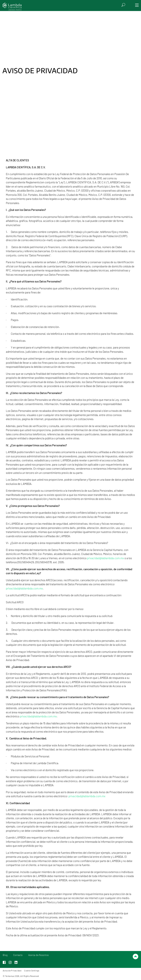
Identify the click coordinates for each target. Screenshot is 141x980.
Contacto (18, 955)
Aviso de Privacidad (12, 971)
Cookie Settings (32, 971)
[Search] (123, 5)
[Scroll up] (135, 957)
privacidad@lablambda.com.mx (105, 558)
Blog (5, 955)
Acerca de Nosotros (39, 955)
